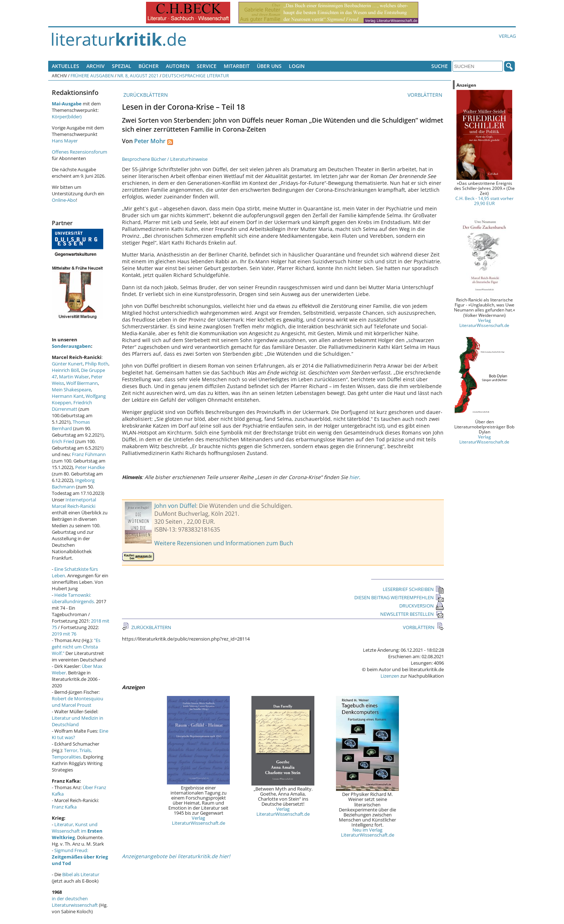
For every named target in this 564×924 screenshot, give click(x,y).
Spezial (122, 66)
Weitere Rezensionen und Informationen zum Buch (224, 543)
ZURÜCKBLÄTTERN (145, 95)
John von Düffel (175, 506)
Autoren (178, 66)
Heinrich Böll (65, 370)
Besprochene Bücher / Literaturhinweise (165, 159)
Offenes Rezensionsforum (79, 152)
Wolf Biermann (82, 383)
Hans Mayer (65, 141)
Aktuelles (65, 66)
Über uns (269, 66)
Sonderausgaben (71, 346)
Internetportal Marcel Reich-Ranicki (74, 503)
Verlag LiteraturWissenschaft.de (199, 820)
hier (354, 477)
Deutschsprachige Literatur (195, 76)
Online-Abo (64, 200)
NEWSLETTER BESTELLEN (412, 614)
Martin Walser (74, 377)
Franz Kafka (64, 807)
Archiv (95, 66)
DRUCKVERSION (422, 606)
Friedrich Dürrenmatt (72, 406)
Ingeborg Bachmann (73, 483)
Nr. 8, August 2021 (138, 76)
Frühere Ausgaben (92, 76)
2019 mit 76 (64, 634)
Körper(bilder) (67, 117)
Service (207, 66)
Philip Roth (97, 364)
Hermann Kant (68, 396)
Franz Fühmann (89, 454)
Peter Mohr (150, 141)
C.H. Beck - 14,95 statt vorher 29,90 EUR (485, 201)
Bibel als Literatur (81, 874)
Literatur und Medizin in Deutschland (78, 721)
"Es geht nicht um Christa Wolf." (76, 647)
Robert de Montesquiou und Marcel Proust (78, 702)
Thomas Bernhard (71, 425)
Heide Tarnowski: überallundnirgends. (73, 598)
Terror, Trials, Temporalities (72, 754)
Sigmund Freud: (80, 857)
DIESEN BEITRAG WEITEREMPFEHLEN (399, 597)
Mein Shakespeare (71, 390)
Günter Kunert (67, 364)
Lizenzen (390, 676)
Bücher (149, 66)
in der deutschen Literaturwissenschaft (75, 902)
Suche (440, 66)
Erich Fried (63, 441)
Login (297, 66)
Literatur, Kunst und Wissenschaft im (77, 831)
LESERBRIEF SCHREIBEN (413, 589)
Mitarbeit (237, 66)
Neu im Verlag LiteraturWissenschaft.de (368, 832)
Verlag (507, 36)
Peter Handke (90, 467)
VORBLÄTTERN (426, 95)
